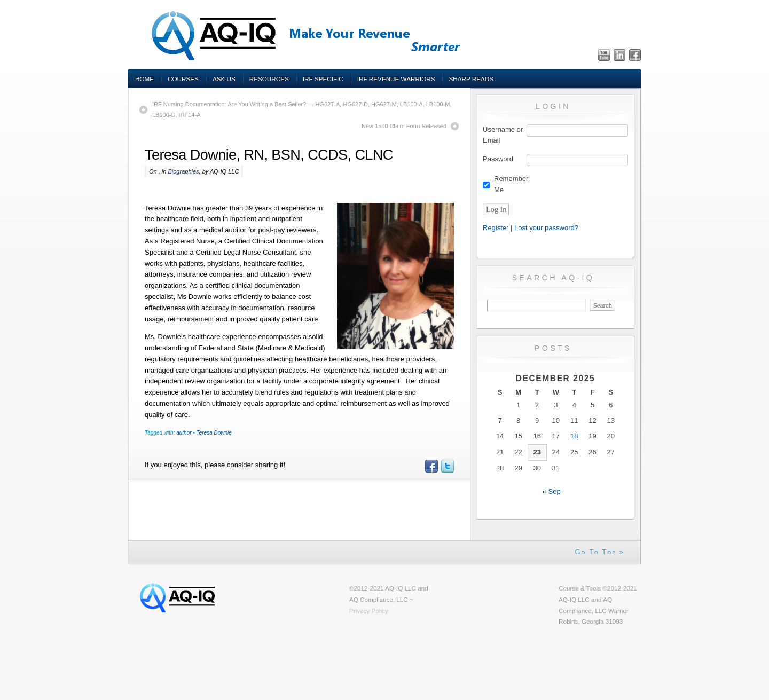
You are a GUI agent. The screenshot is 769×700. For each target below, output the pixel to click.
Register (496, 228)
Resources (269, 79)
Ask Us (224, 79)
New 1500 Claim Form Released (404, 126)
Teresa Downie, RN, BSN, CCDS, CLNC (269, 155)
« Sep (552, 491)
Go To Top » (599, 552)
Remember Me (511, 184)
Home (144, 79)
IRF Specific (323, 79)
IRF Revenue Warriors (396, 79)
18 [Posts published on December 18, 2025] (574, 436)
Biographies (183, 171)
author (184, 433)
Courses (183, 79)
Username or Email (503, 135)
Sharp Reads (471, 79)
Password (498, 159)
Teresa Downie (214, 433)
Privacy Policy (369, 611)
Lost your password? (546, 228)
